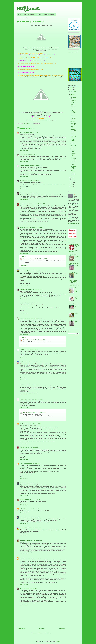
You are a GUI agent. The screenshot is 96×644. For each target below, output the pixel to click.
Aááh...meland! (73, 146)
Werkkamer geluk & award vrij (73, 131)
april (72, 187)
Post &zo (73, 121)
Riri (76, 195)
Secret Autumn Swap (73, 150)
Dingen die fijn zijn (74, 272)
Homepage (42, 629)
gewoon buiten (24, 289)
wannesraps (23, 540)
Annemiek (22, 528)
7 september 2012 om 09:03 (38, 340)
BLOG (19, 15)
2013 (71, 88)
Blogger (58, 641)
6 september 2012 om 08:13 (33, 270)
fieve (21, 133)
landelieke (22, 270)
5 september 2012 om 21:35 (30, 133)
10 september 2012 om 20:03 (32, 517)
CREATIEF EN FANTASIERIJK (73, 281)
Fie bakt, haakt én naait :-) (74, 264)
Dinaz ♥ (22, 181)
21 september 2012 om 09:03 (34, 540)
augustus (73, 178)
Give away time (76, 290)
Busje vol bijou (23, 399)
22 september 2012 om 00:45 (34, 558)
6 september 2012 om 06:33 (37, 227)
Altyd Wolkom (24, 362)
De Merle (22, 499)
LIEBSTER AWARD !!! (73, 136)
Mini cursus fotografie (49, 15)
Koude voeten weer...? (73, 141)
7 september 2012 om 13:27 (33, 424)
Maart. (76, 274)
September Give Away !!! (73, 167)
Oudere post (61, 629)
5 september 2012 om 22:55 (34, 166)
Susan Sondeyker (24, 227)
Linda (21, 193)
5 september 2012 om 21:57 (29, 155)
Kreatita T (23, 424)
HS (21, 588)
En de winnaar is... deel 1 (73, 118)
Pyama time (76, 298)
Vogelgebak (77, 306)
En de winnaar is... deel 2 (73, 112)
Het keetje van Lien (73, 255)
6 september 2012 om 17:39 (32, 384)
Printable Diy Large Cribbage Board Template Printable (74, 284)
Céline (76, 313)
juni (72, 183)
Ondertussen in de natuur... (73, 154)
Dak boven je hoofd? (73, 124)
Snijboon (28, 9)
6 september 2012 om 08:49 (32, 303)
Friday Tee (76, 266)
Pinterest (39, 15)
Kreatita (72, 312)
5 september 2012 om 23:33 (38, 204)
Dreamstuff (72, 288)
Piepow (71, 296)
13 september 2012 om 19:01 (33, 528)
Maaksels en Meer (74, 304)
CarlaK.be (22, 464)
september (74, 97)
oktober (73, 94)
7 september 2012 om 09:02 (38, 412)
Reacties (24, 256)
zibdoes (22, 517)
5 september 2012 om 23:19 (31, 181)
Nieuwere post (21, 629)
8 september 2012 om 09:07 (33, 464)
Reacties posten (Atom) (45, 633)
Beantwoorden (24, 150)
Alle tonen (77, 327)
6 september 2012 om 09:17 (31, 350)
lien (21, 155)
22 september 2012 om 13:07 (30, 588)
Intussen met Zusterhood (77, 258)
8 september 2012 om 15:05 (31, 483)
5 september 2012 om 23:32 (31, 193)
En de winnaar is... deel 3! (73, 106)
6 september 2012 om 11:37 (35, 362)
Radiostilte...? (73, 127)
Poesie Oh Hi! (23, 318)
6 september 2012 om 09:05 (35, 318)
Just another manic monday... (73, 173)
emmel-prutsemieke (25, 204)
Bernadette (23, 558)
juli (72, 181)
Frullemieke (23, 166)
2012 (71, 89)
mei (72, 185)
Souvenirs (73, 144)
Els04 (21, 350)
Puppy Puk (76, 322)
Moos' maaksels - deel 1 (73, 159)
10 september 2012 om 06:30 (31, 509)
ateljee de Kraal (73, 320)
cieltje (21, 509)
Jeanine (22, 447)
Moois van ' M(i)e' (74, 244)
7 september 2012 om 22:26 (32, 447)
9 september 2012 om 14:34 (32, 499)
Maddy (22, 483)
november (73, 91)
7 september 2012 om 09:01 (35, 399)
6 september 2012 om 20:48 (40, 259)
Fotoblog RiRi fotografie (29, 15)
